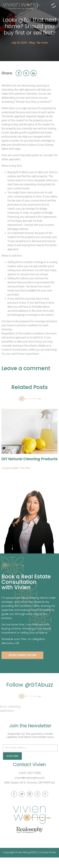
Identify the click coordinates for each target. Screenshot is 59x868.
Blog (32, 43)
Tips (22, 468)
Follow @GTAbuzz (30, 685)
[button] (53, 6)
